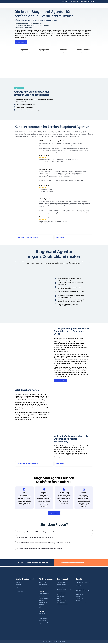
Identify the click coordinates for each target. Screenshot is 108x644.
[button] (54, 533)
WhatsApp (64, 2)
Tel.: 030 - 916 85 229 (73, 2)
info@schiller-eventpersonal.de (87, 2)
